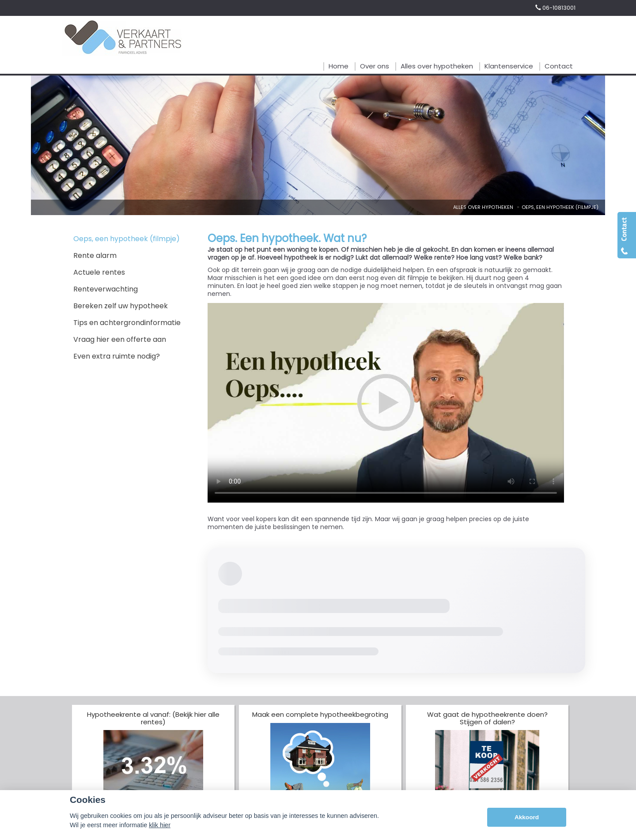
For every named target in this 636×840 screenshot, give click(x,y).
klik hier (160, 825)
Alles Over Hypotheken (483, 207)
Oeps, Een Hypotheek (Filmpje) (560, 207)
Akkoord (527, 817)
